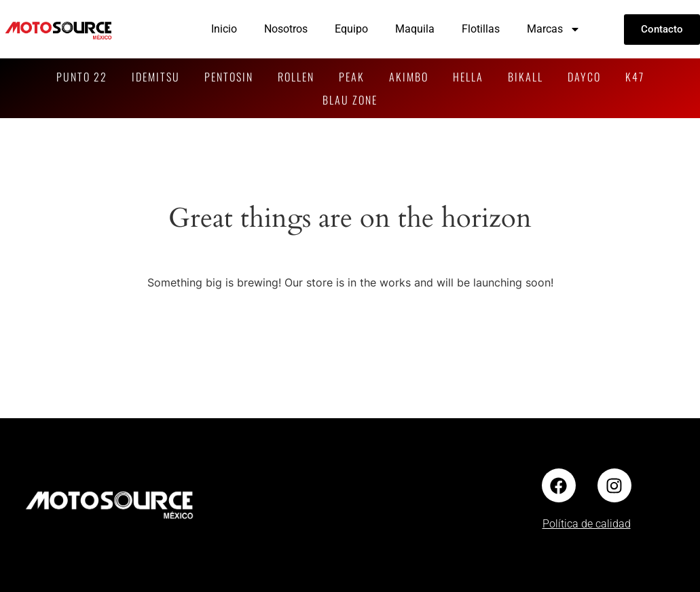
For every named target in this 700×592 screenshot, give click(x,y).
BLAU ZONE (350, 100)
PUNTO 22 (82, 77)
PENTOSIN (229, 77)
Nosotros (286, 29)
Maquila (415, 29)
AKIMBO (409, 77)
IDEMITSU (156, 77)
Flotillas (481, 29)
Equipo (351, 29)
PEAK (352, 77)
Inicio (224, 29)
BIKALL (526, 77)
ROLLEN (296, 77)
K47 (635, 77)
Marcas (554, 29)
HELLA (468, 77)
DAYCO (584, 77)
